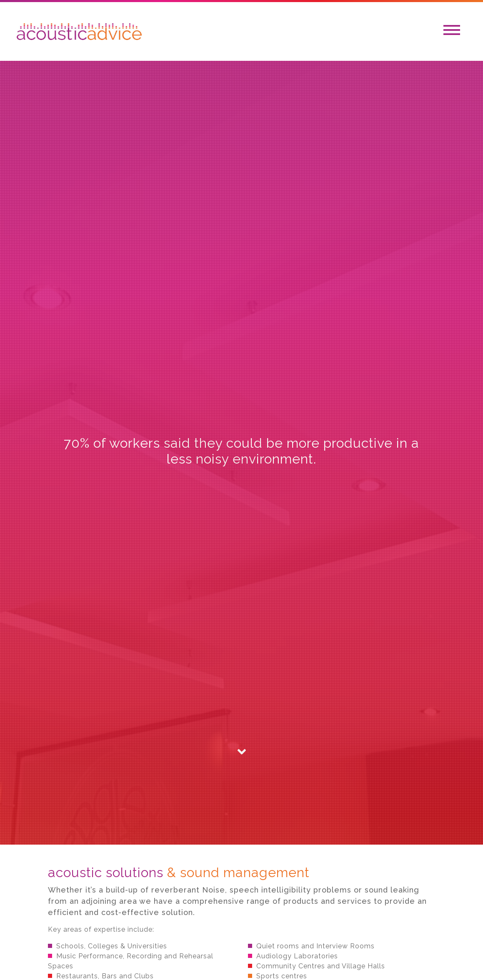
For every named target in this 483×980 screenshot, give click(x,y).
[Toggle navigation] (452, 31)
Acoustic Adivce (79, 32)
